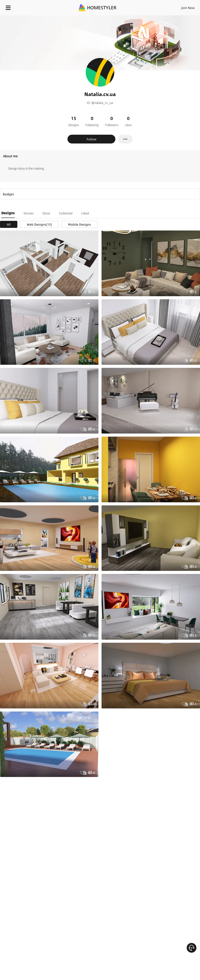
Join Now (188, 8)
